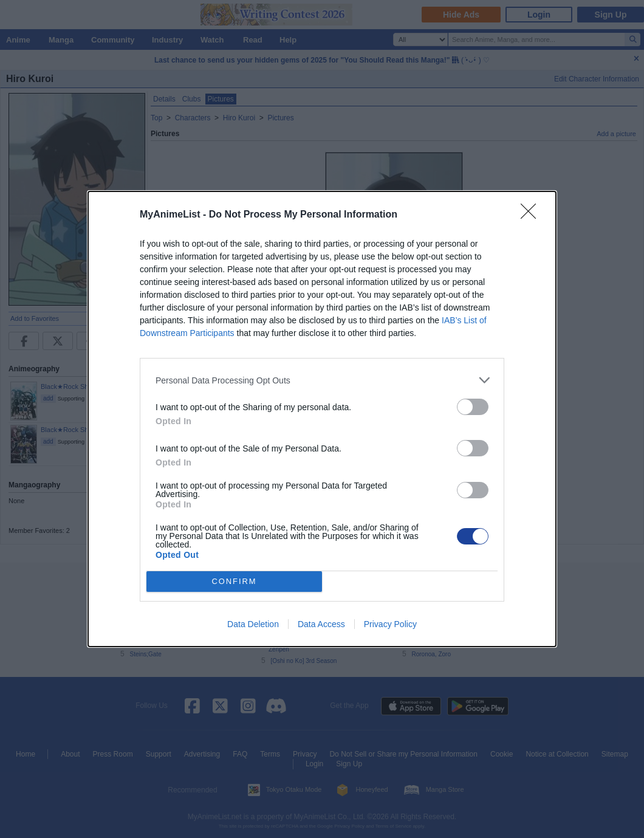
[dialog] (322, 419)
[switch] (473, 407)
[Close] (532, 215)
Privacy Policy (390, 624)
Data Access (321, 624)
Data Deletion (253, 624)
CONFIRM (234, 582)
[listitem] (322, 380)
